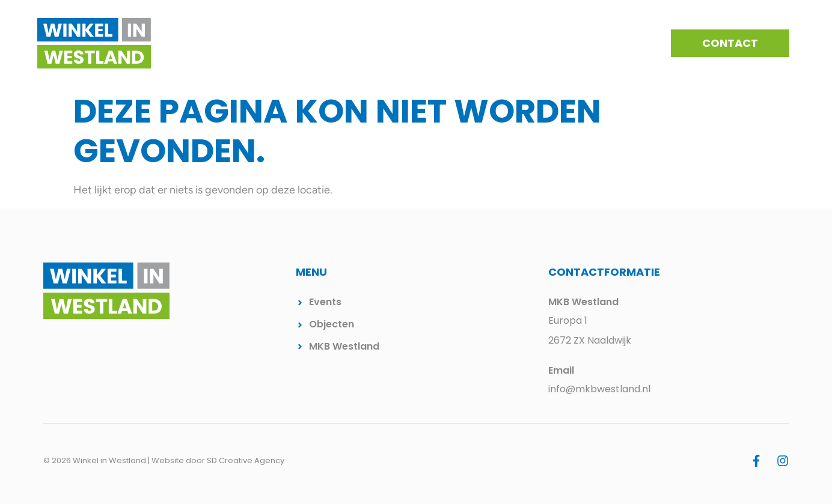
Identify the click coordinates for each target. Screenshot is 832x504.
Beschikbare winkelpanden (565, 43)
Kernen (411, 43)
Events (464, 43)
